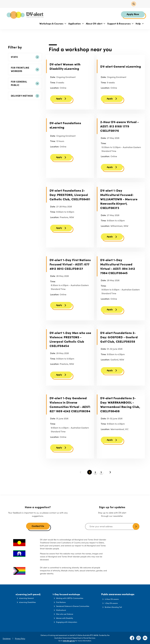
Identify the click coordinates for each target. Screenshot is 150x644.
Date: (53, 78)
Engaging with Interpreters (67, 622)
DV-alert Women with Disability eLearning (65, 67)
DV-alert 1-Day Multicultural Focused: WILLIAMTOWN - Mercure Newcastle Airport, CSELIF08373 (119, 201)
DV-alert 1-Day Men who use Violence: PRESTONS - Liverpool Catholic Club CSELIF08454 (70, 342)
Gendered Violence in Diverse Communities (74, 606)
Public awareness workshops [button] (119, 593)
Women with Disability (65, 618)
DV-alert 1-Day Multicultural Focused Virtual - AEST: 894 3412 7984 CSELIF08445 (118, 269)
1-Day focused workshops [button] (67, 593)
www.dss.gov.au (69, 641)
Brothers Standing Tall (115, 606)
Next (110, 477)
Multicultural (62, 610)
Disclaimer (7, 638)
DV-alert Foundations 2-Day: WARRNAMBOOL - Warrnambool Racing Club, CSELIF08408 (120, 408)
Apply (59, 100)
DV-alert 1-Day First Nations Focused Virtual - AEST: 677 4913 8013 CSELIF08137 (70, 267)
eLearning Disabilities (27, 601)
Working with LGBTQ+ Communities (71, 597)
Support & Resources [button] (120, 24)
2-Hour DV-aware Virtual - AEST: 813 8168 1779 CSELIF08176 (120, 127)
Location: (55, 89)
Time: (53, 83)
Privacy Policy (20, 638)
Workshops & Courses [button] (52, 24)
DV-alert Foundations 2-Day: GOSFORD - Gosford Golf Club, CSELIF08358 (119, 340)
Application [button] (75, 24)
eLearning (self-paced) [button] (28, 593)
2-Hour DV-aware (113, 597)
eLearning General (26, 597)
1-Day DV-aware (113, 601)
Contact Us (38, 524)
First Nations (62, 601)
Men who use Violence (66, 614)
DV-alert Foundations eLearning (65, 126)
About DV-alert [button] (95, 24)
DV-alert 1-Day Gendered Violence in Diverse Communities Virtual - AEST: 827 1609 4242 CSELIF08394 (70, 408)
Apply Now (132, 15)
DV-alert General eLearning (121, 67)
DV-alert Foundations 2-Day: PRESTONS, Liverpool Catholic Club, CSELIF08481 (70, 197)
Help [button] (139, 24)
